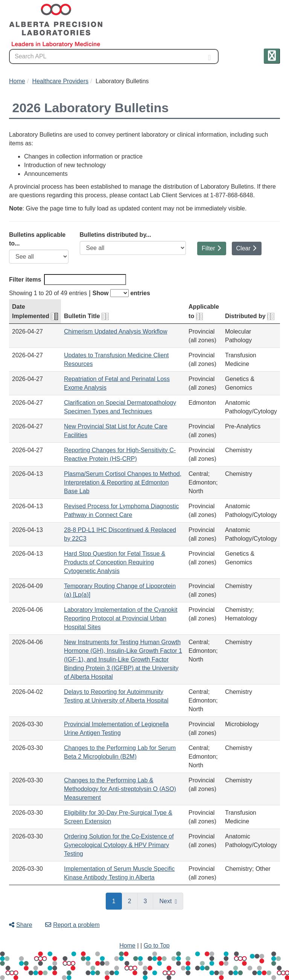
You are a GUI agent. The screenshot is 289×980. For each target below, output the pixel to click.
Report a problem (72, 925)
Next (165, 901)
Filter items (68, 280)
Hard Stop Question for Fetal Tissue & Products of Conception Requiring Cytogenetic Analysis (115, 562)
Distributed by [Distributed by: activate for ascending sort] (250, 316)
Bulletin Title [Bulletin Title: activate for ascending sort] (86, 316)
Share (21, 925)
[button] (272, 56)
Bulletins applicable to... (37, 239)
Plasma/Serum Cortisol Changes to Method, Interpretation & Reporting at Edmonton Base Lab (123, 482)
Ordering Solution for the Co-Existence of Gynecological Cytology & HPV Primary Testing (119, 845)
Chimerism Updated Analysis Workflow (116, 331)
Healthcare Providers (60, 81)
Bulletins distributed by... (116, 235)
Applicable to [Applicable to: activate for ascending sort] (204, 311)
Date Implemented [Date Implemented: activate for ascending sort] (35, 311)
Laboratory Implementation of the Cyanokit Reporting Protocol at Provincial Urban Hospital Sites (121, 618)
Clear (246, 248)
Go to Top (157, 946)
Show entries (121, 293)
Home (17, 81)
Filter (211, 248)
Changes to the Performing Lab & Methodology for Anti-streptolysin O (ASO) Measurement (120, 789)
